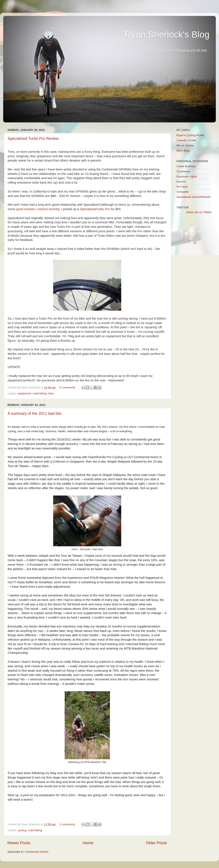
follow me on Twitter (199, 212)
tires (51, 393)
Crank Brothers (186, 166)
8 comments (67, 387)
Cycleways (183, 171)
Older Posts (156, 843)
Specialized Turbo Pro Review (33, 139)
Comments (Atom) (37, 852)
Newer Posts (19, 843)
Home (88, 843)
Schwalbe (183, 192)
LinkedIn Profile (186, 140)
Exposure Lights (187, 176)
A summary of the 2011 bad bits (35, 413)
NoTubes (182, 187)
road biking (40, 393)
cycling (22, 830)
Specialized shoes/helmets (193, 197)
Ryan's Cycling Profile (190, 135)
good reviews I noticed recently (38, 209)
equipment (24, 393)
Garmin (181, 182)
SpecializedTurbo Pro (95, 209)
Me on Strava (185, 145)
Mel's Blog (183, 151)
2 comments (67, 824)
